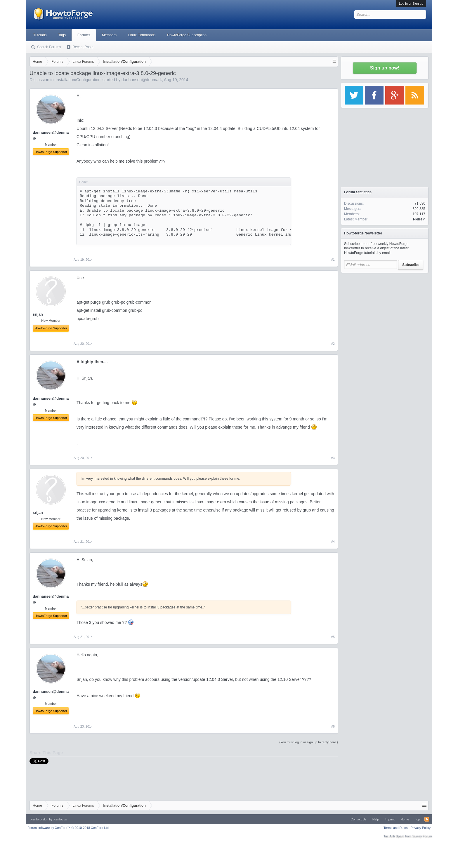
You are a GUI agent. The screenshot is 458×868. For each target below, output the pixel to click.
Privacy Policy (421, 828)
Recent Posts (83, 47)
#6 (333, 726)
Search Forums (49, 47)
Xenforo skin (39, 819)
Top (417, 819)
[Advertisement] (385, 312)
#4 (333, 542)
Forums (84, 35)
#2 (333, 344)
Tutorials (40, 35)
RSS (427, 819)
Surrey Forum (422, 836)
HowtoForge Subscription (187, 35)
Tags (62, 35)
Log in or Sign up (411, 4)
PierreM (419, 219)
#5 (333, 637)
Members (109, 35)
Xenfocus (60, 819)
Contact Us (358, 819)
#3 (333, 458)
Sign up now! (385, 68)
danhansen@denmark (142, 80)
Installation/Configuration (78, 80)
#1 (333, 260)
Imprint (390, 819)
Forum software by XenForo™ (68, 828)
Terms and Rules (396, 828)
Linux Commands (142, 35)
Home (405, 819)
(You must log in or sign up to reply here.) (309, 742)
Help (376, 819)
